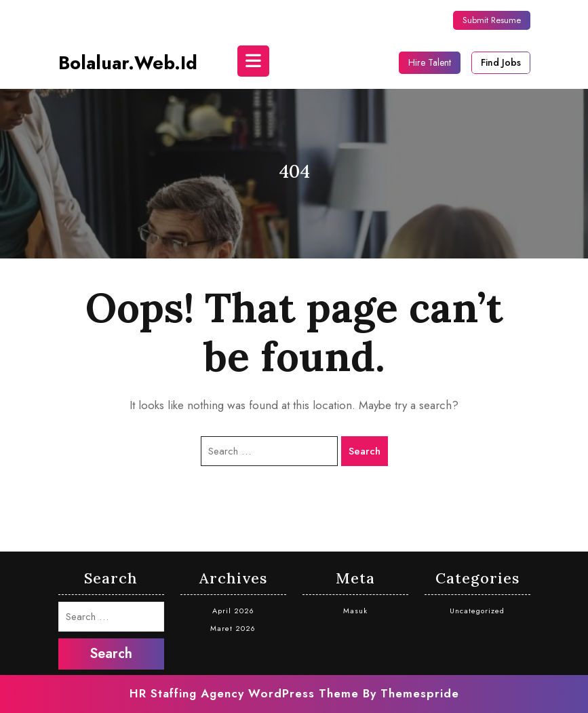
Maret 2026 (233, 628)
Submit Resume (492, 20)
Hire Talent (430, 62)
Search (365, 451)
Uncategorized (477, 611)
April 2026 (233, 611)
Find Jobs (501, 62)
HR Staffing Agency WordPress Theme (244, 693)
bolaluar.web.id (128, 63)
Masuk (355, 611)
